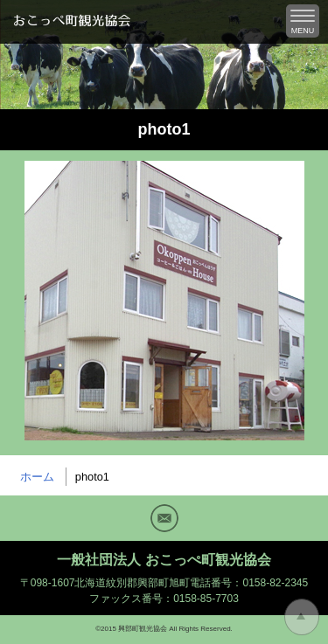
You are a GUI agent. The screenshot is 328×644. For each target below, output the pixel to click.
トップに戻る (302, 617)
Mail (164, 518)
